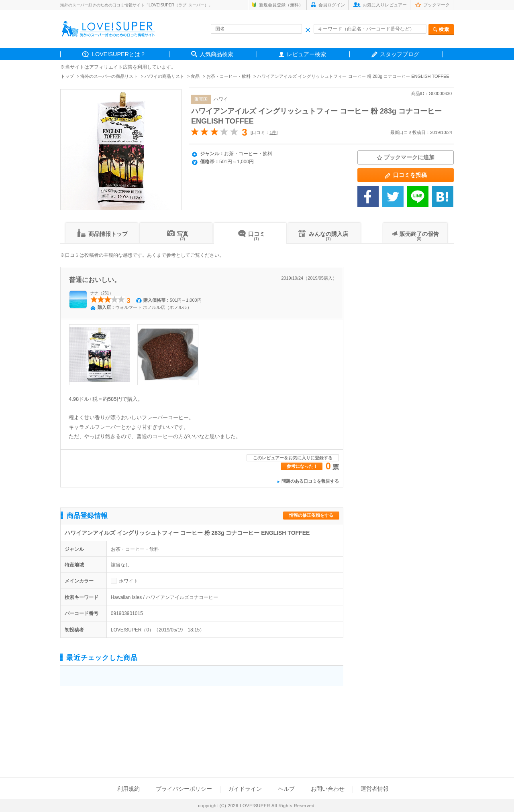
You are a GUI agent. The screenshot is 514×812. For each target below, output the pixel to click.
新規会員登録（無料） (281, 5)
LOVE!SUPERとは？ (119, 54)
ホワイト (128, 581)
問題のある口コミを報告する (310, 481)
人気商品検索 (216, 54)
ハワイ (221, 99)
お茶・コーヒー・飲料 (228, 76)
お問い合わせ (328, 789)
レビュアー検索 (306, 54)
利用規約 (128, 789)
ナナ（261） (102, 293)
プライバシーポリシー (184, 789)
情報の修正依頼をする (311, 515)
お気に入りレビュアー (385, 5)
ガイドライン (245, 789)
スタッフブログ (400, 54)
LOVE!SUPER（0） (132, 630)
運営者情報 (375, 789)
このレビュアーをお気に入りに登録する (293, 458)
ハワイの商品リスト (164, 76)
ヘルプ (286, 789)
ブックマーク (436, 5)
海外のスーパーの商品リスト (109, 76)
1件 (273, 132)
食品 (195, 76)
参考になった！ (302, 466)
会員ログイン (332, 5)
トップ (67, 76)
